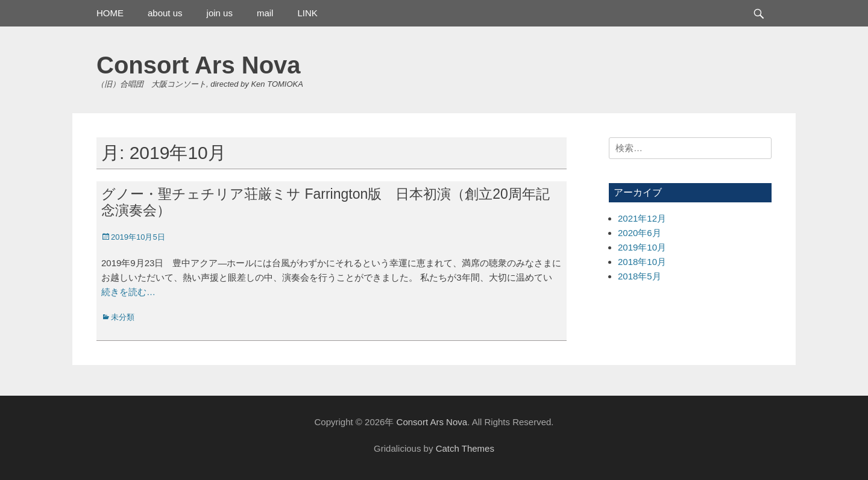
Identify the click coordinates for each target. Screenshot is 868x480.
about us (165, 13)
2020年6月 (640, 233)
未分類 (123, 317)
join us (220, 13)
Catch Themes (465, 448)
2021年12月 (642, 218)
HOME (110, 13)
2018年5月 (640, 276)
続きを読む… (128, 292)
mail (265, 13)
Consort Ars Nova (199, 65)
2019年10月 (642, 247)
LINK (307, 13)
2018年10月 (642, 262)
